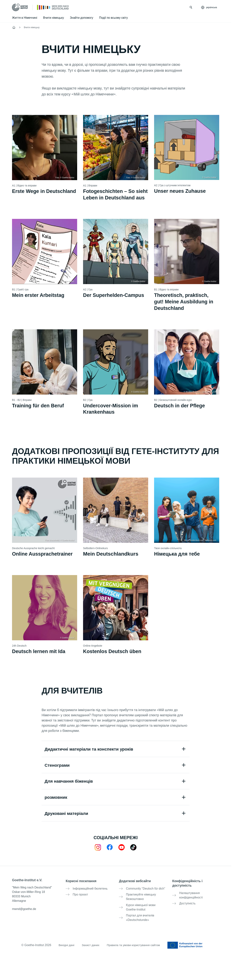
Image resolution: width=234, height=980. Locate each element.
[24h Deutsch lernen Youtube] (122, 857)
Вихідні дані (65, 951)
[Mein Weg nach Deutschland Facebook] (110, 857)
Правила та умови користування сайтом (134, 951)
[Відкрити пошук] (191, 7)
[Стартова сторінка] (53, 7)
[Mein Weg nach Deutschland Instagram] (98, 857)
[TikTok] (133, 857)
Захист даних (90, 951)
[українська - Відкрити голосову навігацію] (209, 7)
